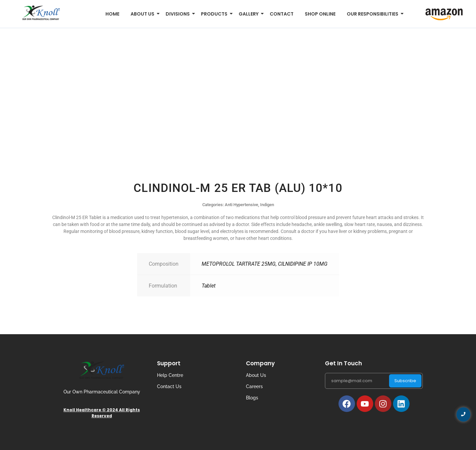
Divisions (179, 14)
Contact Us (169, 386)
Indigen (267, 205)
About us (144, 14)
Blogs (252, 398)
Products (215, 14)
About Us (256, 375)
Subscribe (405, 381)
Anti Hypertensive (241, 205)
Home (112, 14)
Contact (282, 14)
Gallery (250, 14)
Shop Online (320, 14)
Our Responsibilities (374, 14)
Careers (254, 386)
